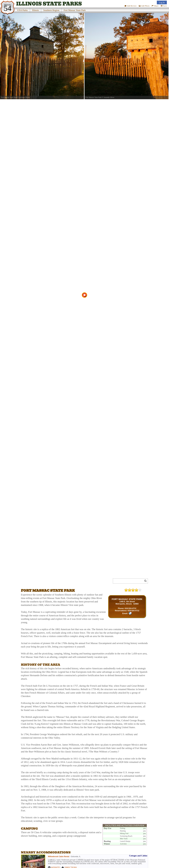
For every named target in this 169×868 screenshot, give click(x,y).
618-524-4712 (130, 608)
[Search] (129, 581)
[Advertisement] (45, 582)
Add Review (131, 6)
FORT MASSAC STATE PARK (127, 599)
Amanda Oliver (24, 97)
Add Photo (144, 6)
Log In (162, 2)
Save (164, 6)
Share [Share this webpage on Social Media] (155, 6)
